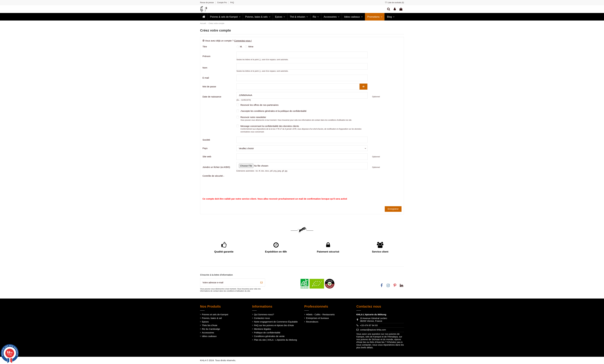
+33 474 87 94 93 (369, 325)
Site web (207, 157)
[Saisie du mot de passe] (298, 87)
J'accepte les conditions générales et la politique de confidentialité (273, 111)
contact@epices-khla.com (373, 330)
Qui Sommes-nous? (264, 314)
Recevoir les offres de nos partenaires (259, 105)
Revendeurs (312, 322)
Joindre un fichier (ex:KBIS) (216, 167)
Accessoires (208, 333)
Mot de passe (209, 87)
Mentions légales (263, 329)
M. (239, 47)
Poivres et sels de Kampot (215, 314)
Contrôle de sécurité (213, 176)
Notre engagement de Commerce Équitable (276, 322)
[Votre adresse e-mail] (229, 283)
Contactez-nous (262, 318)
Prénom (206, 56)
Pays (205, 148)
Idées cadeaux (209, 336)
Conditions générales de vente (269, 336)
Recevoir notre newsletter (296, 118)
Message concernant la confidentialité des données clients (301, 129)
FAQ (232, 3)
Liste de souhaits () (394, 3)
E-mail (206, 78)
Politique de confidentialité (267, 333)
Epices (205, 322)
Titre (205, 47)
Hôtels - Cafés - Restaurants (320, 314)
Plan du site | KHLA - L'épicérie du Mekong (275, 340)
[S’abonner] (261, 283)
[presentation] (274, 180)
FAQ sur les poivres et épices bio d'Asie (274, 325)
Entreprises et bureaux (317, 318)
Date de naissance (212, 97)
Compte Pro (222, 3)
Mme (249, 47)
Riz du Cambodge (211, 329)
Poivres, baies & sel (212, 318)
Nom (205, 68)
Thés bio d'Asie (210, 325)
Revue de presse (207, 3)
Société (206, 140)
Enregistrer (393, 209)
